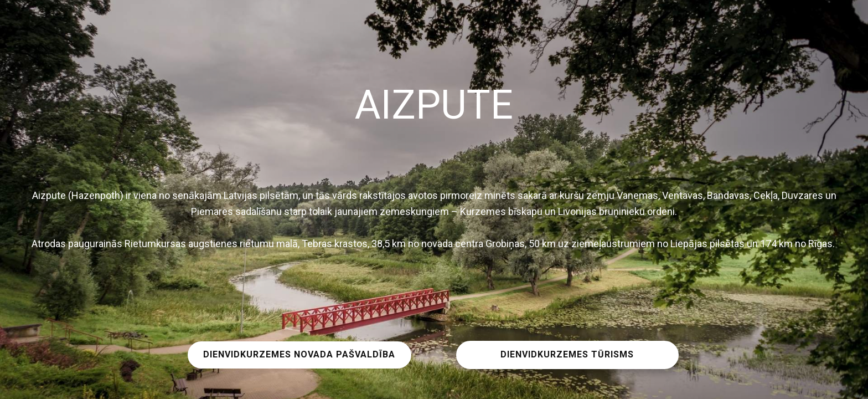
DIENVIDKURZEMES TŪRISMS (567, 354)
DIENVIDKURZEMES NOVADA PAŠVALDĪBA (299, 354)
